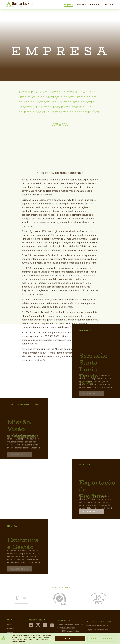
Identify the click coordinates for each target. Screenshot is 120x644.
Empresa (68, 4)
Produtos (95, 4)
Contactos (109, 4)
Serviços (81, 4)
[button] (92, 505)
